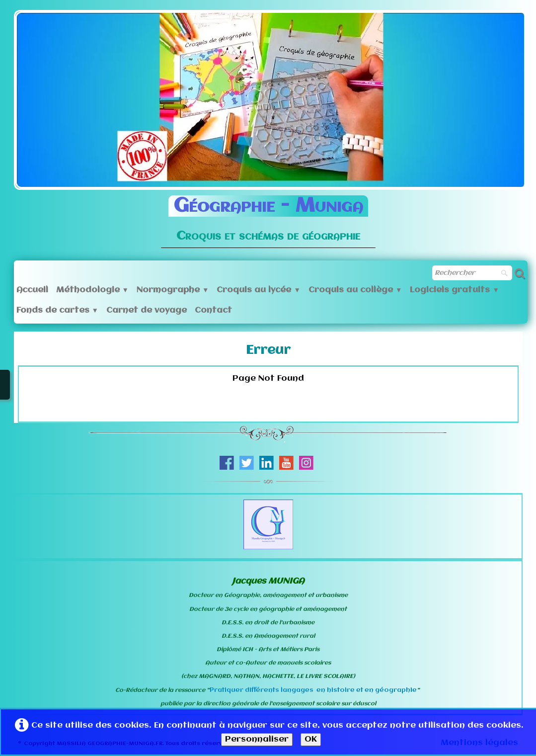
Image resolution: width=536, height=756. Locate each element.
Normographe (173, 290)
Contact (213, 310)
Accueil (32, 290)
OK (311, 739)
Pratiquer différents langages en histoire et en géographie (313, 690)
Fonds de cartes (57, 310)
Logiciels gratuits (454, 290)
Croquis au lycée (258, 290)
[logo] (268, 215)
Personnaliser (257, 739)
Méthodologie (92, 290)
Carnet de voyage (147, 310)
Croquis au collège (355, 290)
